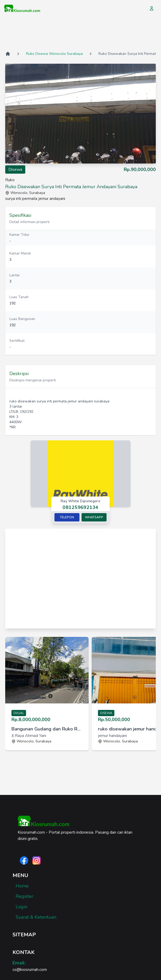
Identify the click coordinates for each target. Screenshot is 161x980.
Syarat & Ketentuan (36, 917)
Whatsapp (94, 517)
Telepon (67, 517)
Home (22, 886)
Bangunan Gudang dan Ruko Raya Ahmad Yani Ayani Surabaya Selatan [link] (47, 729)
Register (24, 896)
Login (21, 907)
